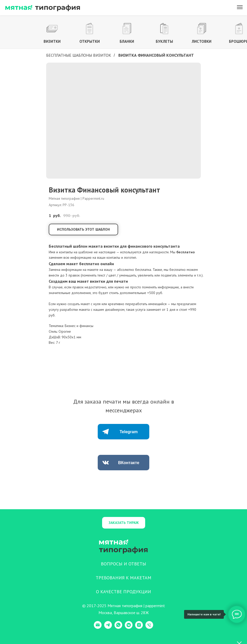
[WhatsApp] (118, 627)
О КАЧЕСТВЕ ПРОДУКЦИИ (123, 592)
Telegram (129, 432)
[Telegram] (108, 627)
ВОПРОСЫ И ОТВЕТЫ (123, 564)
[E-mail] (98, 627)
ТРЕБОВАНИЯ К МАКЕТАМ (123, 578)
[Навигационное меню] (240, 7)
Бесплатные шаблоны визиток (79, 55)
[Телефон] (149, 627)
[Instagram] (139, 627)
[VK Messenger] (129, 627)
